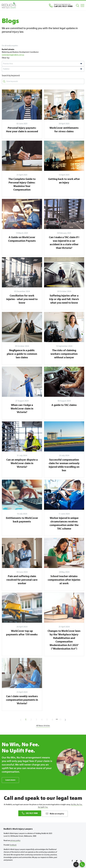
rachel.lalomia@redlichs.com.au (13, 55)
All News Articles (43, 726)
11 (60, 720)
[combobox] (43, 64)
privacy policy (15, 840)
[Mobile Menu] (82, 6)
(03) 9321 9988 (29, 813)
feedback (13, 844)
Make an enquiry (56, 813)
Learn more (11, 780)
